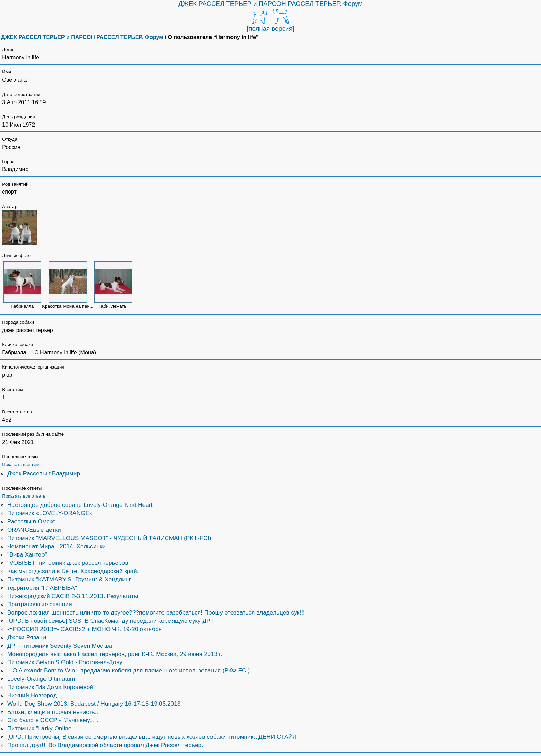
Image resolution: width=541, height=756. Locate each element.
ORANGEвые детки (34, 530)
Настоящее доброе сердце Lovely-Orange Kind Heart (80, 505)
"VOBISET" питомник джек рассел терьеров (68, 563)
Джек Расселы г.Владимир (44, 473)
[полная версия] (270, 28)
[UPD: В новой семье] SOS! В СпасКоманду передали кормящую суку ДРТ (111, 621)
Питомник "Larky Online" (41, 728)
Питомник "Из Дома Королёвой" (51, 687)
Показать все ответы (24, 496)
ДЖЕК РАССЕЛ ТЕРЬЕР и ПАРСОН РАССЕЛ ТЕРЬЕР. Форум (270, 4)
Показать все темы (22, 465)
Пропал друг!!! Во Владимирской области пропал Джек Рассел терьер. (105, 745)
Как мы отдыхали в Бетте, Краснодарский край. (73, 571)
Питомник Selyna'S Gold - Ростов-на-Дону (65, 662)
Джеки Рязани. (27, 637)
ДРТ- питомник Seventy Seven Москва (60, 646)
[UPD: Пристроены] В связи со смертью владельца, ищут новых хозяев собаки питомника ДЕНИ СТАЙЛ (152, 737)
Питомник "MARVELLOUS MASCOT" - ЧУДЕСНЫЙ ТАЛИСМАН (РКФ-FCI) (109, 538)
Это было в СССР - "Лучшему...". (53, 720)
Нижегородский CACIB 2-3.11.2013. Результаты (73, 596)
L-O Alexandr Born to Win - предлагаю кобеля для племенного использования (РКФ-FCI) (129, 670)
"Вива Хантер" (27, 554)
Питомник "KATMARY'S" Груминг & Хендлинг (69, 579)
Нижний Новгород (32, 695)
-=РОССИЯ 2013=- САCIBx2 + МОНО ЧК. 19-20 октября (85, 629)
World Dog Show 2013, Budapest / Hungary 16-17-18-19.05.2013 (94, 704)
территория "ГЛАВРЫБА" (42, 588)
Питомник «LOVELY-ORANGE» (50, 513)
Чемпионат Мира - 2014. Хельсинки (56, 546)
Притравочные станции (40, 604)
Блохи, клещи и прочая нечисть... (53, 712)
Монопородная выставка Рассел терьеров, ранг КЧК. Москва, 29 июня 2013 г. (115, 654)
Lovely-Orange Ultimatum (41, 679)
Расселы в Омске (31, 521)
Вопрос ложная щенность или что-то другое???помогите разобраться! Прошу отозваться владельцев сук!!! (156, 612)
